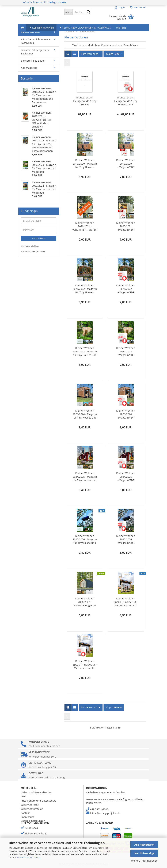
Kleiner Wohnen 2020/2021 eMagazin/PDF (126, 226)
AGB (23, 796)
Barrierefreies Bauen (33, 61)
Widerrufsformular (32, 809)
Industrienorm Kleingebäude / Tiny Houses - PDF (126, 101)
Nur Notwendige (144, 853)
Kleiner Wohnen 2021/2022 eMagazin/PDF (126, 289)
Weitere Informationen (144, 861)
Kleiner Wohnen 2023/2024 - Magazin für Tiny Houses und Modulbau (85, 414)
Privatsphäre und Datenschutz (39, 801)
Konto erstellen (30, 246)
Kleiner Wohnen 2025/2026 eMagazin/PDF (126, 539)
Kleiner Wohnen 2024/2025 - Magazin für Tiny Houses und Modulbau (85, 477)
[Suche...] (68, 12)
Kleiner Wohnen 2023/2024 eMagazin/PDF (126, 414)
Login (120, 7)
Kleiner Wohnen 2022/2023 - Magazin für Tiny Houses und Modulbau (85, 352)
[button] (68, 54)
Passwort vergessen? (33, 251)
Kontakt (25, 813)
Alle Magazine (29, 68)
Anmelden (39, 238)
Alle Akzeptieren (144, 845)
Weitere (121, 28)
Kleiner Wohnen (41, 28)
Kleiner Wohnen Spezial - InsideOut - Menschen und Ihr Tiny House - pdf (85, 665)
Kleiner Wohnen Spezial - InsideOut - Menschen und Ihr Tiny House (126, 602)
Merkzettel (138, 7)
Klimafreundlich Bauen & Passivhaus (85, 28)
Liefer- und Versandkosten (36, 792)
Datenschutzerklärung (29, 857)
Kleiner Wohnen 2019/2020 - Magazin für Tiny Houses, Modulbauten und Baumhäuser (85, 164)
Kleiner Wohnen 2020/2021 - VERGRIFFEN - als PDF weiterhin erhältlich (85, 226)
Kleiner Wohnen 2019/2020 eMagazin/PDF (126, 164)
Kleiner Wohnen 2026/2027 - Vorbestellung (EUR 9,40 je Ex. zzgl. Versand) (85, 602)
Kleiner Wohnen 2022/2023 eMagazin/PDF (126, 351)
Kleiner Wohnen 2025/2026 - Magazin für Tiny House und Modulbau (85, 539)
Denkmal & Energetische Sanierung (35, 52)
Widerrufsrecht (30, 805)
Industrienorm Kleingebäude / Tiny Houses (85, 101)
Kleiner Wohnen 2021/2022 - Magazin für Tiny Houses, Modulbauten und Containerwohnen (85, 289)
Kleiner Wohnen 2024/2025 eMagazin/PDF (126, 477)
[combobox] (91, 54)
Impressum (27, 817)
